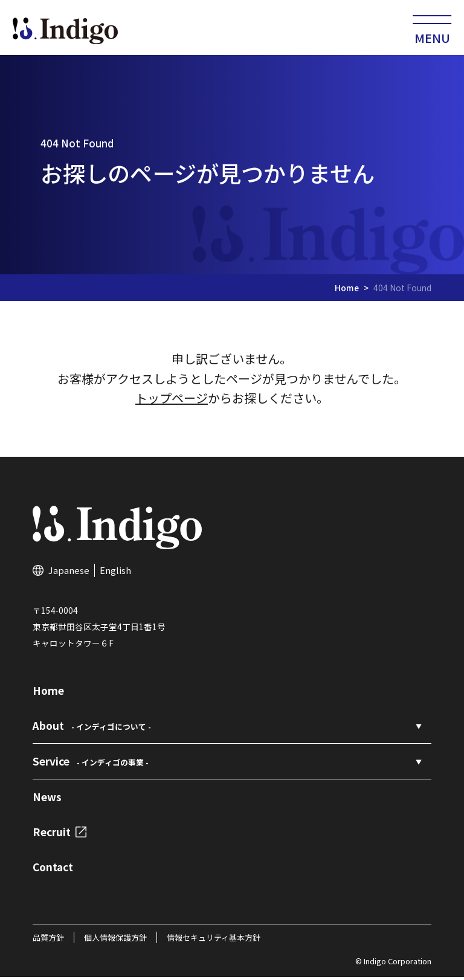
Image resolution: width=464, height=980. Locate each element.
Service (91, 764)
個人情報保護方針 (115, 940)
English (115, 573)
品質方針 (48, 940)
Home (347, 291)
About (92, 729)
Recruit (60, 835)
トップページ (172, 401)
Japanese (69, 573)
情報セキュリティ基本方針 (214, 940)
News (47, 800)
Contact (53, 870)
